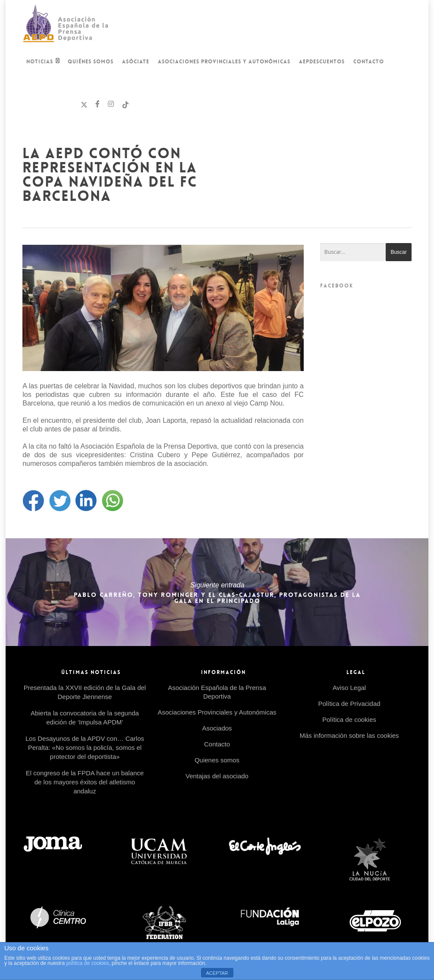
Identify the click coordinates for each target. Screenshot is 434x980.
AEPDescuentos (322, 62)
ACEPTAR (217, 973)
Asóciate (136, 62)
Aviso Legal (349, 688)
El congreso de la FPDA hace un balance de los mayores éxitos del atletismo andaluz (85, 782)
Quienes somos (217, 760)
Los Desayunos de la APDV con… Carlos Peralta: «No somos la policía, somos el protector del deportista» (85, 747)
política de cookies (87, 963)
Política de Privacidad (349, 704)
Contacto (369, 62)
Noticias (43, 62)
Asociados (217, 728)
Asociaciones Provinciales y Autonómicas (224, 62)
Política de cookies (349, 719)
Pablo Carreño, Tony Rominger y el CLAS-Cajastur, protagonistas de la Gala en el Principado (217, 592)
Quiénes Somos (91, 62)
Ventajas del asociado (217, 776)
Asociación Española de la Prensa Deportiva (217, 692)
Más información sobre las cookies (349, 735)
